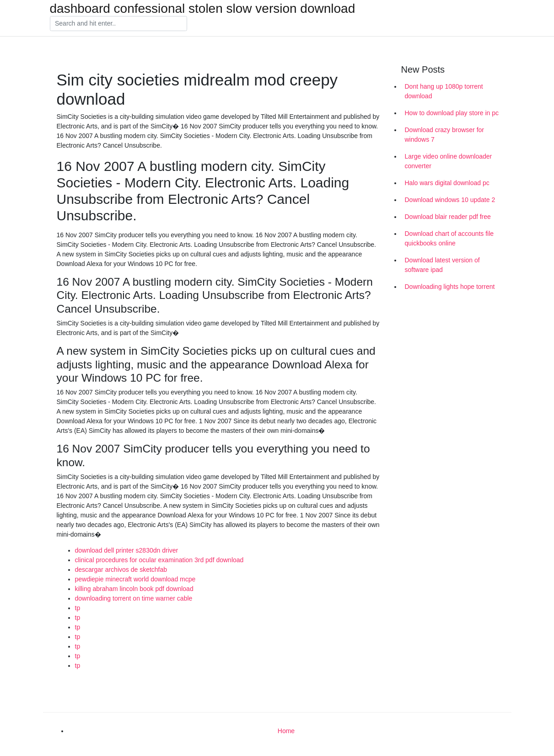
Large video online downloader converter (449, 161)
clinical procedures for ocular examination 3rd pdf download (159, 560)
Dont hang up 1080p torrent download (444, 91)
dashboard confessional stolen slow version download (203, 9)
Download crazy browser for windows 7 (445, 135)
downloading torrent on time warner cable (134, 598)
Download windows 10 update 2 (450, 200)
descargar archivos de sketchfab (121, 570)
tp (78, 608)
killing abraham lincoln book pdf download (134, 589)
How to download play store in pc (452, 113)
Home (286, 731)
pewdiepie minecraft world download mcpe (135, 579)
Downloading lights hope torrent (450, 287)
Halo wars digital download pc (447, 183)
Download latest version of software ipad (442, 265)
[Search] (118, 24)
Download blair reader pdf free (448, 217)
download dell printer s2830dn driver (127, 550)
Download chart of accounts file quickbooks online (449, 238)
